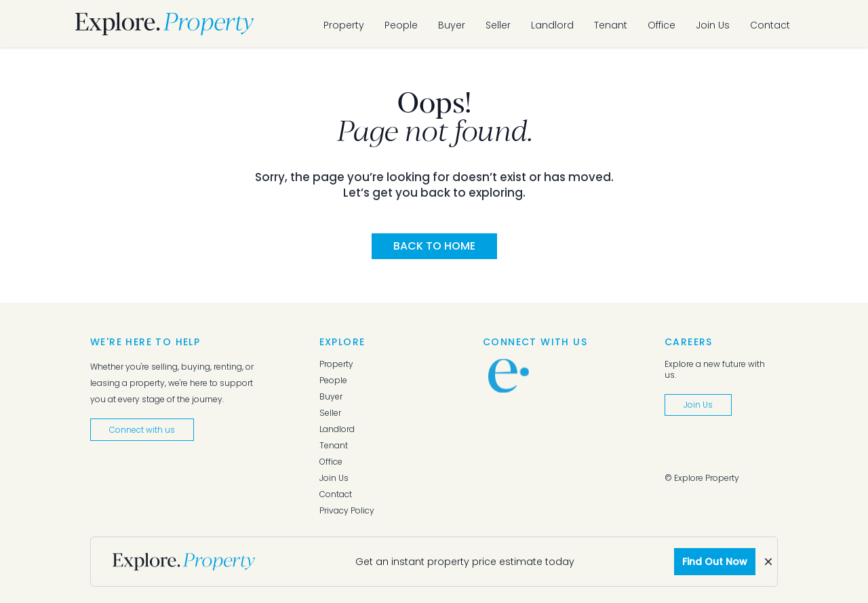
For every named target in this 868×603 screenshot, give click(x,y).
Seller (498, 25)
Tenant (611, 25)
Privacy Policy (347, 511)
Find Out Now (715, 562)
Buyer (452, 25)
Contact (770, 25)
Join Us (713, 25)
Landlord (552, 25)
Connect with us (142, 430)
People (401, 25)
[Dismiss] (768, 562)
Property (344, 25)
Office (662, 25)
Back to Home (434, 246)
